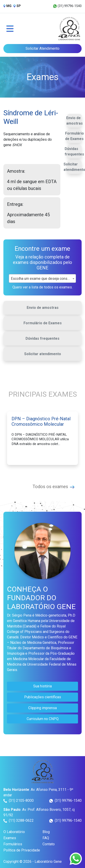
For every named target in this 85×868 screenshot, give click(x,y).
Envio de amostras (74, 121)
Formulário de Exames (74, 136)
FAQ (46, 838)
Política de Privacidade (22, 850)
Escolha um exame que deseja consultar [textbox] (42, 279)
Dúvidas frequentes (74, 151)
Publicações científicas (43, 697)
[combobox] (42, 278)
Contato (49, 844)
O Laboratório (14, 832)
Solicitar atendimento (43, 354)
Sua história (42, 686)
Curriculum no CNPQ (43, 719)
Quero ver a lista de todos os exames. (42, 287)
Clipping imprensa (42, 708)
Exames (10, 838)
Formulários (13, 844)
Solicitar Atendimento (42, 48)
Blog (46, 832)
